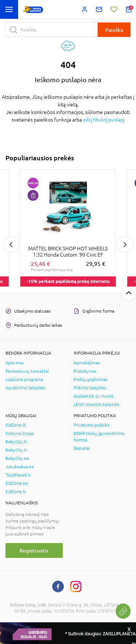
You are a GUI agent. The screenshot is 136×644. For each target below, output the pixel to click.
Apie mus (15, 363)
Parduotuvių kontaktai (27, 371)
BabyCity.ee (17, 458)
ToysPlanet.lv (18, 475)
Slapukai (82, 448)
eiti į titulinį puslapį (104, 120)
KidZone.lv (16, 492)
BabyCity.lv (16, 450)
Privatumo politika (91, 425)
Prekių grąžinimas (90, 380)
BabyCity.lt (16, 442)
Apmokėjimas (87, 363)
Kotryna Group (20, 433)
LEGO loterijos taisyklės (96, 404)
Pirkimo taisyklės (90, 388)
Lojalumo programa (24, 380)
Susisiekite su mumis (94, 396)
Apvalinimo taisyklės (25, 388)
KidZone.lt (16, 425)
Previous (11, 245)
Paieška (114, 30)
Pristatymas (85, 371)
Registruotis (34, 550)
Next (125, 245)
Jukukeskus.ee (20, 467)
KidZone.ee (17, 483)
